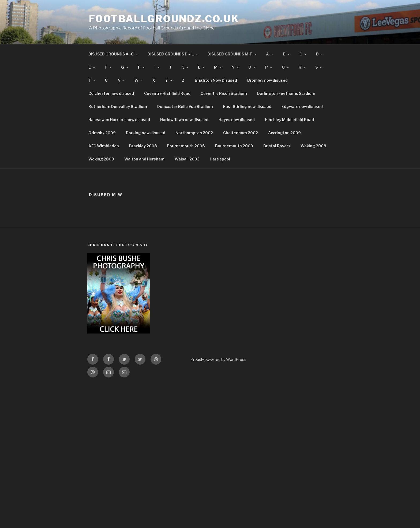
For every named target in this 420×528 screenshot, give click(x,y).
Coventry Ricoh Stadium (224, 93)
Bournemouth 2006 (186, 146)
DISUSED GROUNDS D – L (173, 54)
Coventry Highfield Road (167, 93)
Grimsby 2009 (102, 133)
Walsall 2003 (187, 159)
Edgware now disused (302, 106)
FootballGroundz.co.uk (164, 19)
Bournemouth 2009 (234, 146)
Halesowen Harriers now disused (119, 120)
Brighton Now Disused (216, 80)
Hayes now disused (237, 120)
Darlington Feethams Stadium (286, 93)
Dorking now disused (146, 133)
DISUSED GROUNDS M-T (232, 54)
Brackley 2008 (143, 146)
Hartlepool (220, 159)
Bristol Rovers (277, 146)
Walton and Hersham (144, 159)
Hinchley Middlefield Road (289, 120)
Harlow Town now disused (184, 120)
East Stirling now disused (247, 106)
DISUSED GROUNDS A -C (114, 54)
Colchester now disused (111, 93)
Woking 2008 (313, 146)
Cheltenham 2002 (241, 133)
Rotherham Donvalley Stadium (118, 106)
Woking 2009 (101, 159)
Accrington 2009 (284, 133)
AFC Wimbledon (104, 146)
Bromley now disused (267, 80)
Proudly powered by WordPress (218, 359)
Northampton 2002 (194, 133)
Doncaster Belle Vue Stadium (185, 106)
